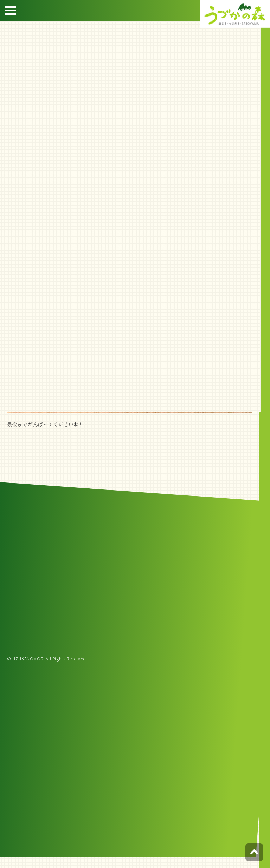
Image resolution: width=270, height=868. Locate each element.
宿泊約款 (259, 95)
